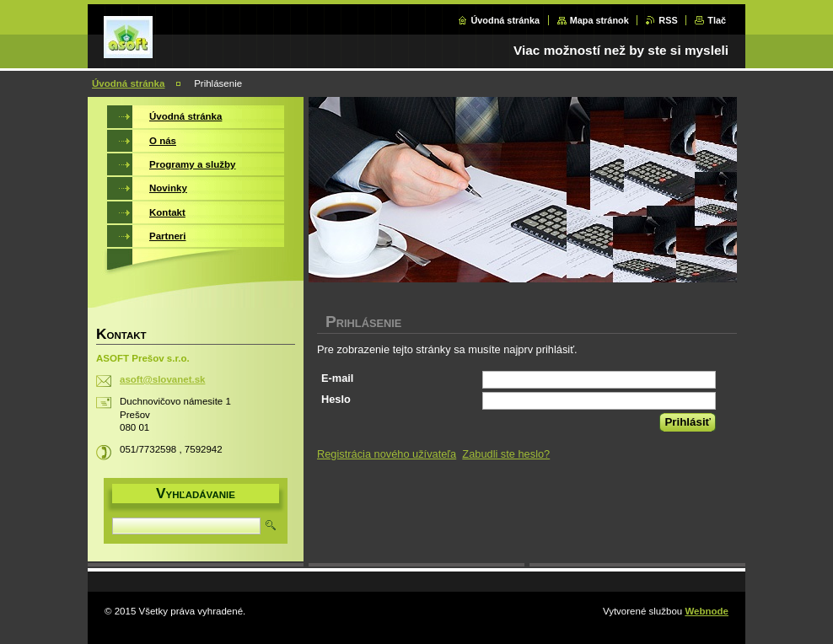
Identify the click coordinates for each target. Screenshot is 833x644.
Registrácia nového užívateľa (387, 454)
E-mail (337, 378)
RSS (668, 20)
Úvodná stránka (505, 20)
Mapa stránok (599, 20)
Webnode (707, 611)
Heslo (336, 399)
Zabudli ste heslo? (506, 454)
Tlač (717, 20)
